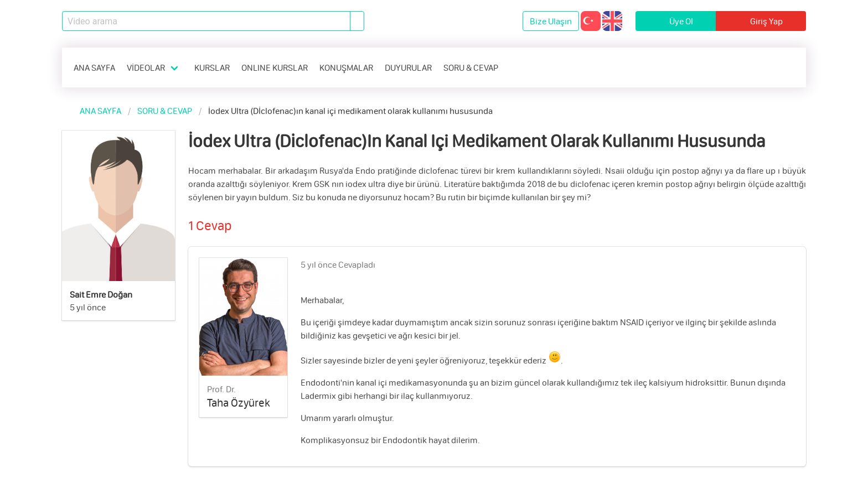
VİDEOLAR (146, 67)
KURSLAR (212, 67)
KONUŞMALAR (346, 67)
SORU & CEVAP (471, 67)
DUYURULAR (408, 67)
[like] (790, 262)
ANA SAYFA (94, 67)
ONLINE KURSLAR (275, 67)
